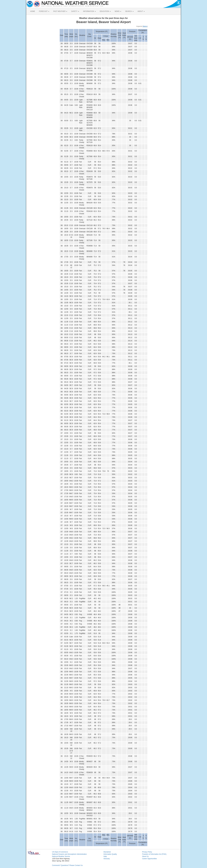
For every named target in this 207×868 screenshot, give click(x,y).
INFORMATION (89, 11)
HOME (33, 11)
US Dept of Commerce (60, 852)
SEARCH (129, 11)
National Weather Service (61, 856)
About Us (145, 856)
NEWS (118, 11)
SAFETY (75, 11)
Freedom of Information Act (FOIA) (154, 854)
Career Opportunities (150, 859)
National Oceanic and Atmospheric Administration (69, 854)
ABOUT (141, 11)
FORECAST (44, 11)
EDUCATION (105, 11)
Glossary (107, 859)
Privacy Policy (147, 852)
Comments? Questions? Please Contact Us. (68, 865)
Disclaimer (107, 852)
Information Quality (110, 854)
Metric (145, 26)
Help (105, 856)
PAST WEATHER (60, 11)
